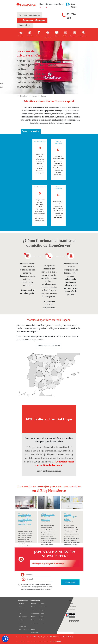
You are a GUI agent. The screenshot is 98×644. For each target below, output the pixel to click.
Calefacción (34, 607)
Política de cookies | (32, 642)
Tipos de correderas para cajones (71, 517)
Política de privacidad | (25, 642)
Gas (20, 613)
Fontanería (21, 604)
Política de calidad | (47, 642)
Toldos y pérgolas (43, 607)
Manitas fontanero (58, 142)
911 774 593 (71, 16)
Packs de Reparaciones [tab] (30, 15)
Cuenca (43, 96)
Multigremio (22, 620)
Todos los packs (22, 626)
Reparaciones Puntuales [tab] (34, 20)
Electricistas (34, 604)
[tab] (31, 132)
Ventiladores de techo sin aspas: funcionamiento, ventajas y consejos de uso (25, 519)
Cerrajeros (42, 610)
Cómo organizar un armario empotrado (48, 517)
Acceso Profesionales (72, 606)
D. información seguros (23, 630)
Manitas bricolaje (40, 142)
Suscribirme (70, 582)
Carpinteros (42, 604)
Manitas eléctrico (40, 187)
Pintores (41, 617)
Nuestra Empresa (35, 632)
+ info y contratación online (49, 471)
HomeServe (24, 96)
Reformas (42, 620)
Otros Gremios (42, 623)
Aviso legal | (19, 642)
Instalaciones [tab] (25, 25)
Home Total (21, 623)
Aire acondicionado (23, 617)
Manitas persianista (58, 188)
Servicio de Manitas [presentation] (31, 131)
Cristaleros (42, 613)
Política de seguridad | (39, 642)
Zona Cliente (70, 603)
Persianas (33, 620)
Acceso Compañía (71, 609)
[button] (5, 639)
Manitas (34, 96)
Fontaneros (34, 610)
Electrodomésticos (23, 610)
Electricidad (22, 607)
